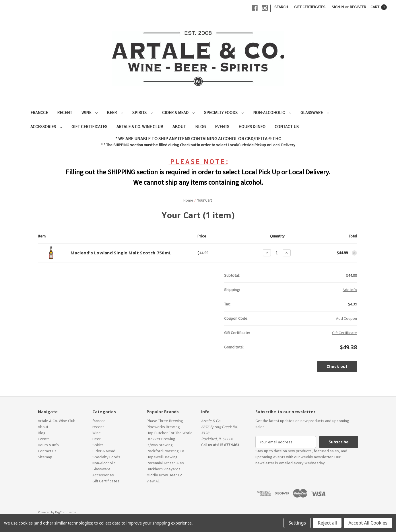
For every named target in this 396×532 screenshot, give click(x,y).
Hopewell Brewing (162, 457)
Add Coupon (346, 318)
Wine (90, 113)
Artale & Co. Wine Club (140, 127)
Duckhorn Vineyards (164, 469)
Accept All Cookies (368, 523)
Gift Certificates (310, 7)
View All (153, 481)
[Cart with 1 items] (379, 7)
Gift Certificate (344, 333)
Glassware (315, 113)
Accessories (46, 127)
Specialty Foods (224, 113)
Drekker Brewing (161, 439)
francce (39, 113)
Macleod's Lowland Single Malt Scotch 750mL (121, 253)
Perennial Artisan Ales (165, 463)
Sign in (338, 7)
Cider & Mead (178, 113)
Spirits (143, 113)
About (179, 127)
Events (222, 127)
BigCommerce (66, 512)
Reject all (327, 523)
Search (281, 7)
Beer (115, 113)
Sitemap (45, 457)
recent (65, 113)
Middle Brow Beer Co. (165, 475)
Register (358, 7)
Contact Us (287, 127)
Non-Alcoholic (272, 113)
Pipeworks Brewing (163, 427)
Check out (337, 366)
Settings (297, 523)
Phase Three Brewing (165, 421)
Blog (200, 127)
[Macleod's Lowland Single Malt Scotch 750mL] (277, 253)
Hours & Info (252, 127)
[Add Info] (350, 290)
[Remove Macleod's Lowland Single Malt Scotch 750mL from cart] (354, 253)
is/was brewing (160, 445)
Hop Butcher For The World (170, 433)
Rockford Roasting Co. (166, 451)
